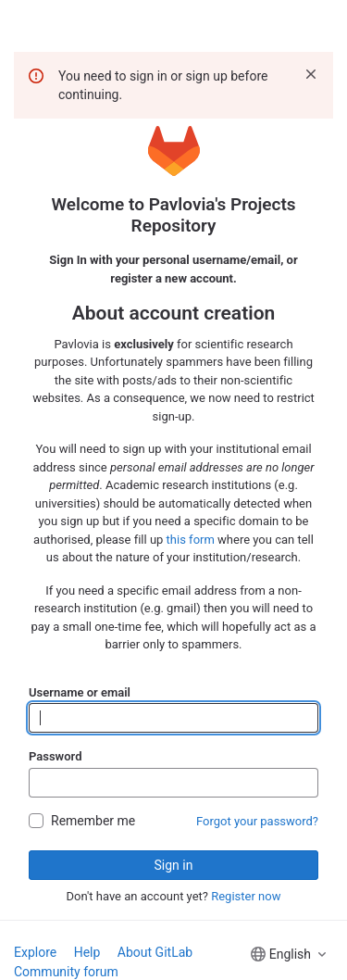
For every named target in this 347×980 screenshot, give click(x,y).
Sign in (174, 865)
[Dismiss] (311, 74)
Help (87, 952)
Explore (35, 952)
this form (191, 540)
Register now (246, 896)
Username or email (80, 692)
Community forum (66, 972)
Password (55, 756)
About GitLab (155, 952)
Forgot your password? (257, 821)
